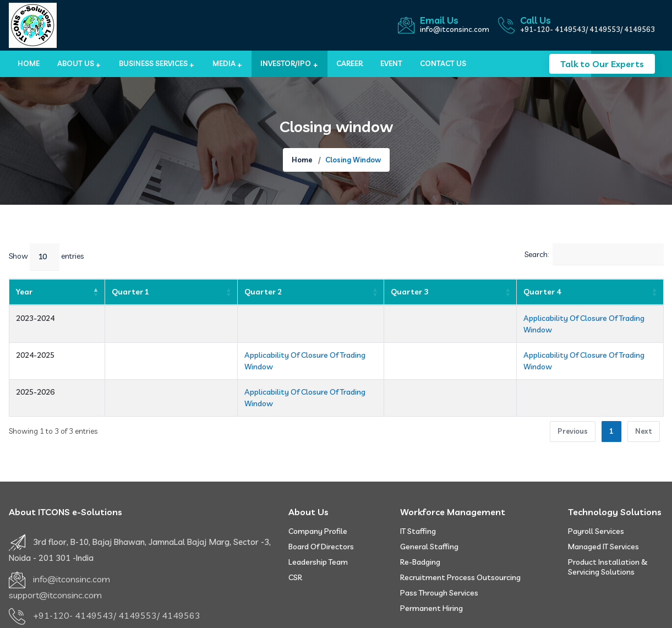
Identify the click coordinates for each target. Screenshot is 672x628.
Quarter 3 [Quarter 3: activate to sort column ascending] (396, 292)
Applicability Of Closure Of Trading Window (530, 318)
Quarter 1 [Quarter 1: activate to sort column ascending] (103, 292)
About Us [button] (76, 63)
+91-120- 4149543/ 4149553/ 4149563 (588, 29)
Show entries (46, 257)
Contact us (443, 63)
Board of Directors (321, 512)
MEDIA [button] (224, 63)
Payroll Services (596, 496)
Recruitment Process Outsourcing (460, 543)
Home (29, 63)
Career (349, 63)
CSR (295, 543)
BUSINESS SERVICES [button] (153, 63)
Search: (594, 254)
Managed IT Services (603, 512)
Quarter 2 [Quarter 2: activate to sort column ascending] (181, 292)
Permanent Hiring (431, 574)
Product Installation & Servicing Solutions (608, 532)
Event (391, 63)
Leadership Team (318, 527)
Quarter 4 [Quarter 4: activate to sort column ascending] (473, 292)
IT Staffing (418, 496)
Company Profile (318, 496)
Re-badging (420, 527)
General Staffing (429, 512)
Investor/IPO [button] (286, 63)
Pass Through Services (439, 558)
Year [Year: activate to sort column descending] (24, 292)
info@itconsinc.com (455, 29)
